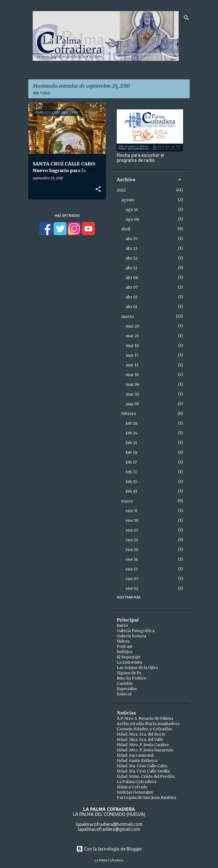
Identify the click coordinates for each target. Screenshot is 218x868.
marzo (128, 316)
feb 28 (132, 423)
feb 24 (132, 433)
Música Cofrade (132, 787)
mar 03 (132, 404)
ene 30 (132, 520)
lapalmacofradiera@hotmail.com (109, 824)
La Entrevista (129, 662)
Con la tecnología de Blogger (109, 849)
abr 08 (132, 278)
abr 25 (132, 239)
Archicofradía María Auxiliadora (148, 724)
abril (126, 229)
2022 (121, 190)
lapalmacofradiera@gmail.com (109, 829)
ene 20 (132, 550)
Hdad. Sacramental (135, 755)
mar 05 (133, 394)
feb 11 (131, 472)
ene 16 (132, 559)
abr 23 (131, 248)
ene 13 (132, 569)
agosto (128, 200)
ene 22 (132, 540)
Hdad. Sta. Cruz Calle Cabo (142, 766)
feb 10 (131, 482)
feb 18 (131, 452)
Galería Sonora (131, 636)
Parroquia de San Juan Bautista (146, 797)
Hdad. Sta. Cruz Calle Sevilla (143, 771)
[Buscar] (186, 18)
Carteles (125, 683)
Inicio (122, 625)
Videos (123, 641)
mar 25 (132, 336)
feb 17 (131, 462)
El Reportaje (128, 657)
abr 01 (131, 307)
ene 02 (132, 588)
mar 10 (132, 375)
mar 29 (132, 326)
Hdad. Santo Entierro (137, 761)
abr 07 (132, 287)
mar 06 (133, 384)
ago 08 (132, 219)
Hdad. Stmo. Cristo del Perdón (146, 776)
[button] (98, 189)
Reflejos (125, 652)
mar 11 (132, 365)
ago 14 (132, 210)
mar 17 (132, 355)
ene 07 (132, 579)
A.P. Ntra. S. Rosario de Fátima (145, 718)
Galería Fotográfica (136, 631)
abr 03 (132, 297)
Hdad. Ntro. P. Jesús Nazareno (145, 750)
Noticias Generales (135, 792)
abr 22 (132, 258)
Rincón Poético (132, 678)
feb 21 (131, 443)
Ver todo (41, 93)
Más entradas (67, 216)
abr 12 (131, 268)
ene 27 (132, 530)
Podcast (125, 646)
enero (127, 501)
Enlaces (124, 694)
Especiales (127, 689)
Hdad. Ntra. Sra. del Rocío (141, 734)
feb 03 (131, 491)
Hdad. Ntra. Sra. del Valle (140, 739)
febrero (129, 414)
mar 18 (132, 346)
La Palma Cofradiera (137, 782)
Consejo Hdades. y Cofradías (144, 729)
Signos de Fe (129, 673)
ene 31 (132, 511)
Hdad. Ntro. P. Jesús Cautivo (143, 745)
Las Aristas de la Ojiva (137, 668)
